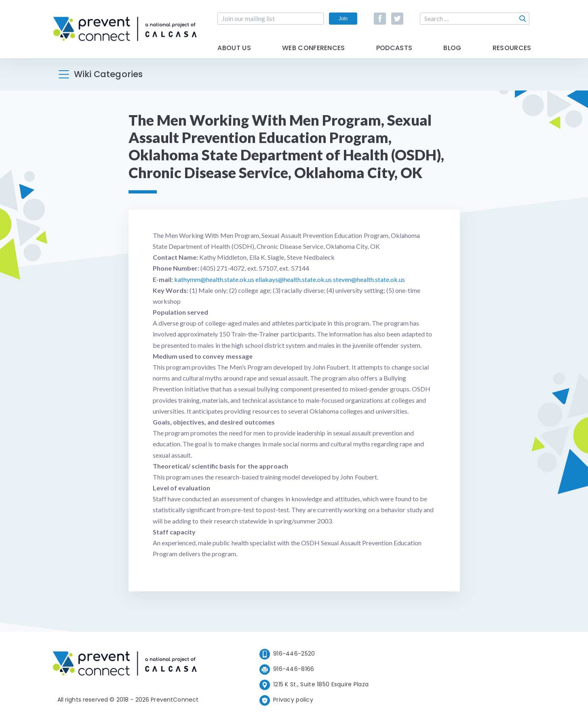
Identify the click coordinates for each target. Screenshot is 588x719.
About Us (234, 49)
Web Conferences (314, 49)
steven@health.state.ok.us (369, 279)
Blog (452, 49)
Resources (512, 49)
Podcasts (394, 49)
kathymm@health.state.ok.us (214, 279)
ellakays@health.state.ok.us (294, 279)
